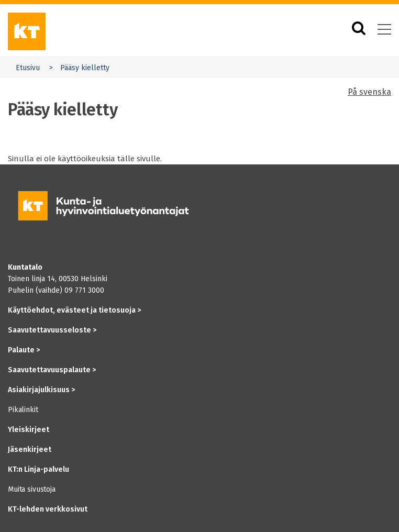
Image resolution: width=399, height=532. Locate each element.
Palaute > (24, 350)
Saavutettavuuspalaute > (52, 370)
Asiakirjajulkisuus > (41, 390)
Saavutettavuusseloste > (52, 330)
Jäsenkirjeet (30, 450)
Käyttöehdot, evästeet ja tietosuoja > (74, 310)
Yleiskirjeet (29, 430)
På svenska (369, 92)
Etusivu (28, 68)
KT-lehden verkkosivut (48, 509)
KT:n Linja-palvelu (38, 469)
